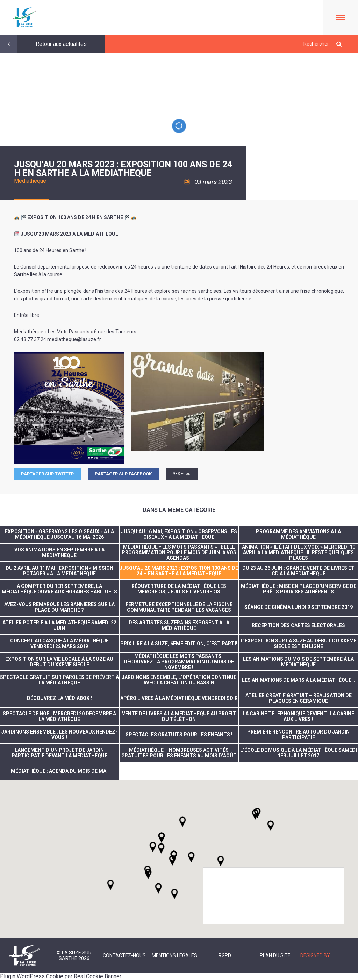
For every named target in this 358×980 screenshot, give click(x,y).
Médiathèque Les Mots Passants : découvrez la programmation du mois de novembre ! (179, 662)
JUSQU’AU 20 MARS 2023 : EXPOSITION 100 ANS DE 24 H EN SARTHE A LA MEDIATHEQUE (179, 571)
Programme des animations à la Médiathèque (298, 534)
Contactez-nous (124, 955)
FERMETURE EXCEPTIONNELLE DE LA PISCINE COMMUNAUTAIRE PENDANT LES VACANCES (179, 607)
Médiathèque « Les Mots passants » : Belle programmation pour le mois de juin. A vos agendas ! (179, 552)
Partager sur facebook (123, 474)
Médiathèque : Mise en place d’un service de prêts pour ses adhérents (299, 589)
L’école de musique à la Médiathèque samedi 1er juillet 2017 (299, 753)
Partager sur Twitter (47, 474)
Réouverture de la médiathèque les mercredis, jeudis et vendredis (179, 589)
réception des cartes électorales (298, 625)
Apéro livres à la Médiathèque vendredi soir (179, 698)
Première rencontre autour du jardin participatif (298, 735)
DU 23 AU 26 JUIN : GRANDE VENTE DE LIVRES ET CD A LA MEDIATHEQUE (298, 571)
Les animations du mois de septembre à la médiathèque (298, 662)
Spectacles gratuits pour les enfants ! (179, 735)
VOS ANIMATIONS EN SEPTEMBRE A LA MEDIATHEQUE (59, 552)
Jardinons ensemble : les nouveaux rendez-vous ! (59, 735)
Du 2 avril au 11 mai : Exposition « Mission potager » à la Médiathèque (59, 571)
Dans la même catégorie (179, 510)
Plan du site (275, 955)
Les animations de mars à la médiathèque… (298, 680)
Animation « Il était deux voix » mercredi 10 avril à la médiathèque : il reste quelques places (299, 552)
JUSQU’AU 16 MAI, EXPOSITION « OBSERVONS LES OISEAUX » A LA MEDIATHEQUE (179, 534)
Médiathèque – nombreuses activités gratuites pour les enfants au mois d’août (179, 753)
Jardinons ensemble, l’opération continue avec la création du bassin (179, 680)
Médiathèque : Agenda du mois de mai (59, 771)
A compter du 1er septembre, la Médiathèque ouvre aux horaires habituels (59, 589)
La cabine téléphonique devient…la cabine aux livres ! (298, 716)
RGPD (225, 955)
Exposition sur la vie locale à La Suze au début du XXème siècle (59, 662)
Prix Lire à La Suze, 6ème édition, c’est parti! (179, 644)
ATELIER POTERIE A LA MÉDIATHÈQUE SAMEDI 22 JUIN (59, 625)
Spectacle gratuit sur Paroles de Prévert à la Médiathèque (59, 680)
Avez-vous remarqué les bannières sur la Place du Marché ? (59, 607)
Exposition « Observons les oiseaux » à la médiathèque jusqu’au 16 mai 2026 (59, 534)
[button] (191, 857)
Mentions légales (174, 955)
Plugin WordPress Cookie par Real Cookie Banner (61, 976)
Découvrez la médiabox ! (59, 698)
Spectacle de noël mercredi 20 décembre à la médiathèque (59, 716)
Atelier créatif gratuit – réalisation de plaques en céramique (299, 698)
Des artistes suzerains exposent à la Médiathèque (179, 625)
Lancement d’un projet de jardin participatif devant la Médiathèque (59, 753)
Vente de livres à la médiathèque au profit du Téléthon (179, 716)
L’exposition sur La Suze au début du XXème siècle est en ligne (299, 644)
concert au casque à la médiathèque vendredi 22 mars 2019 (59, 644)
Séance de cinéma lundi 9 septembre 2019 (299, 607)
